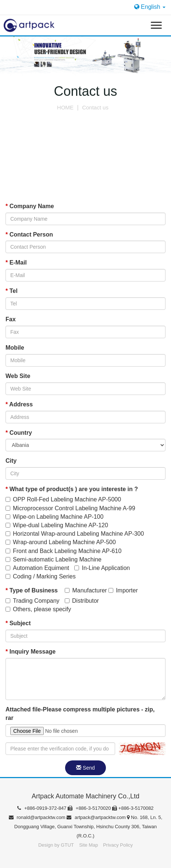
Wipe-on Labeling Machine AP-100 (54, 517)
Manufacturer (86, 590)
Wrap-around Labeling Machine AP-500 (61, 542)
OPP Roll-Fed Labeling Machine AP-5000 (63, 499)
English (150, 7)
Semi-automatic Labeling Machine (54, 559)
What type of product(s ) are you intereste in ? (72, 489)
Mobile (15, 348)
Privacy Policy (118, 845)
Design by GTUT (56, 845)
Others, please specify (38, 609)
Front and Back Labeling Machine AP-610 (63, 551)
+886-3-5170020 (90, 808)
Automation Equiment (37, 568)
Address (19, 404)
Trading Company (33, 601)
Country (19, 433)
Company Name (30, 206)
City (11, 461)
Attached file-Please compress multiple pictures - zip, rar (80, 714)
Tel (12, 291)
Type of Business (32, 590)
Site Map (89, 845)
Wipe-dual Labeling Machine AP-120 (57, 525)
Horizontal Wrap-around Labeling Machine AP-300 (75, 534)
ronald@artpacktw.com (38, 817)
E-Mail (16, 262)
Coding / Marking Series (41, 576)
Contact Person (29, 234)
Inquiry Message (31, 652)
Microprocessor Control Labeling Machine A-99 (70, 508)
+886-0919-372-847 (42, 808)
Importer (123, 590)
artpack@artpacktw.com (97, 817)
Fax (11, 319)
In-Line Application (102, 568)
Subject (18, 623)
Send (85, 768)
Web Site (18, 376)
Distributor (82, 601)
